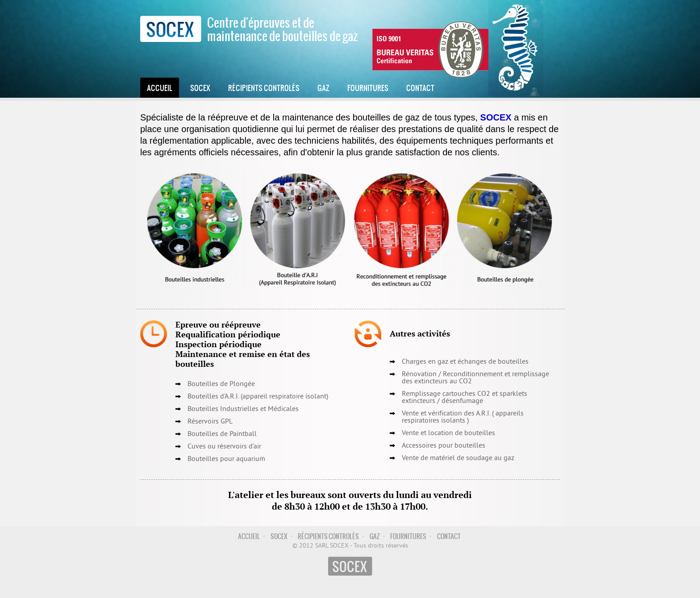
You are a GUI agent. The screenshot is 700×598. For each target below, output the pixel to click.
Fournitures (368, 88)
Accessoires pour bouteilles (444, 446)
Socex (200, 88)
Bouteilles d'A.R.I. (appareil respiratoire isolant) (258, 397)
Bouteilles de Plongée (221, 384)
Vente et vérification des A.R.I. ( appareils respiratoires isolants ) (463, 417)
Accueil (160, 88)
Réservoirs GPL (210, 422)
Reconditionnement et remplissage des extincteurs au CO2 (475, 378)
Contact (420, 88)
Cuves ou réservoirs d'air (224, 447)
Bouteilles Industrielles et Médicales (243, 409)
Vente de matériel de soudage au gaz (458, 458)
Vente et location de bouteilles (448, 433)
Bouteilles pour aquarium (226, 459)
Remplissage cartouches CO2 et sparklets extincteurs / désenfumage (465, 398)
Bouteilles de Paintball (222, 434)
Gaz (323, 88)
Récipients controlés (264, 88)
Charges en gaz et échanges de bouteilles (465, 362)
